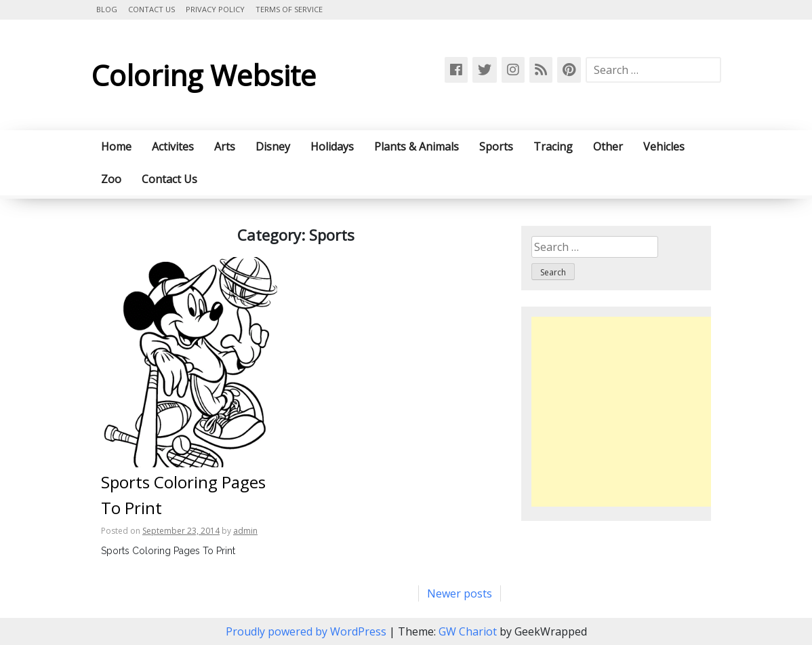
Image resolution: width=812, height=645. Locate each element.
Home (116, 146)
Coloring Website (203, 75)
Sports (496, 146)
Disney (273, 146)
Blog (107, 9)
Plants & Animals (417, 146)
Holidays (332, 146)
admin (245, 531)
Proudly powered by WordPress (307, 631)
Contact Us (151, 9)
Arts (225, 146)
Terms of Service (289, 9)
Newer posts (460, 593)
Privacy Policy (215, 9)
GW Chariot (468, 631)
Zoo (111, 179)
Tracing (553, 146)
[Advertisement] (645, 412)
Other (608, 146)
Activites (173, 146)
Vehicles (664, 146)
